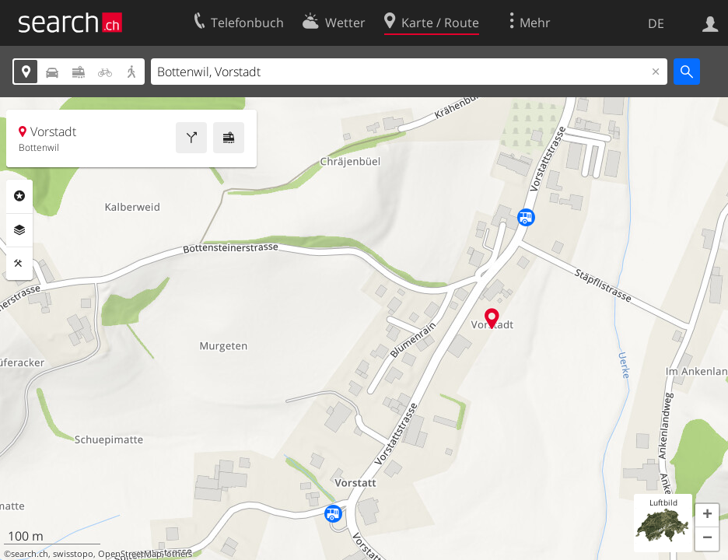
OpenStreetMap (130, 554)
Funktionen (19, 264)
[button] (707, 516)
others (179, 554)
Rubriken (19, 196)
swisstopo (73, 554)
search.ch (30, 554)
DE (656, 23)
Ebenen (19, 230)
